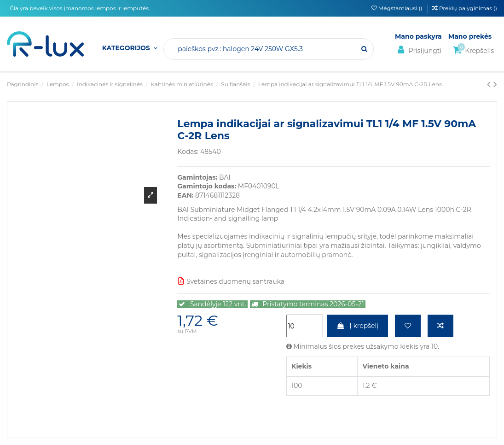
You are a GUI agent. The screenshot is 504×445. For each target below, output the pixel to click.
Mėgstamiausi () (398, 8)
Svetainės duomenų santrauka (231, 281)
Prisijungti (418, 50)
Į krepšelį (357, 326)
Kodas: (188, 152)
